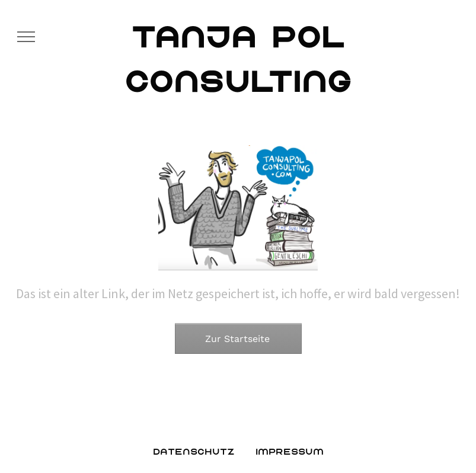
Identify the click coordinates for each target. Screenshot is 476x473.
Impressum (290, 451)
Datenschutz (194, 451)
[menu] (26, 37)
